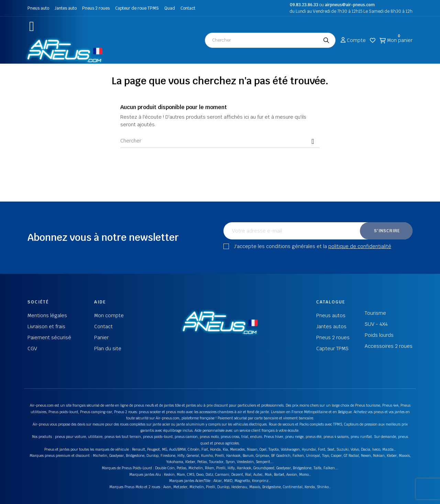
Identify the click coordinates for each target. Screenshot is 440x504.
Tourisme (375, 313)
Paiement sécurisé (49, 337)
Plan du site (108, 348)
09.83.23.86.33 (304, 5)
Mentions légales (47, 315)
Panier (101, 337)
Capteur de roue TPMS (137, 8)
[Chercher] (220, 141)
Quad (170, 8)
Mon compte (109, 315)
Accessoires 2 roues (389, 346)
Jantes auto (66, 8)
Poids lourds (379, 335)
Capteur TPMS (332, 348)
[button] (32, 26)
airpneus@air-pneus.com (350, 5)
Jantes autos (331, 326)
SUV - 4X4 (376, 324)
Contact (188, 8)
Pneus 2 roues (96, 8)
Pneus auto (38, 8)
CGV (32, 348)
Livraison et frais (46, 326)
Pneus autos (331, 315)
